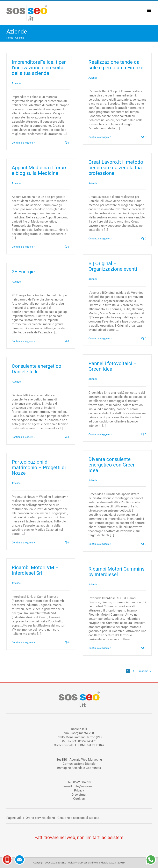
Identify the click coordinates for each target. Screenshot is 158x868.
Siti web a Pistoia (99, 863)
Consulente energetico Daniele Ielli (37, 369)
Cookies (79, 799)
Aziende (19, 38)
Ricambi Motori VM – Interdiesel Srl (35, 570)
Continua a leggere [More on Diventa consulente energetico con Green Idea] (99, 544)
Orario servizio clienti (40, 818)
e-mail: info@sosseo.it (79, 786)
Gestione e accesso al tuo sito (78, 818)
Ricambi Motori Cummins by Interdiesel (116, 572)
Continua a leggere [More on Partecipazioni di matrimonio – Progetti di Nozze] (22, 543)
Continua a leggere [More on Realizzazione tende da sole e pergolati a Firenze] (99, 137)
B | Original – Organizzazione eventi (113, 266)
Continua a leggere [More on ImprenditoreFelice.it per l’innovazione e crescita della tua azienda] (22, 143)
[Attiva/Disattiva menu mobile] (149, 10)
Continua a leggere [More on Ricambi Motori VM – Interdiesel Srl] (22, 643)
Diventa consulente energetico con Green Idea (112, 465)
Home (10, 38)
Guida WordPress (78, 863)
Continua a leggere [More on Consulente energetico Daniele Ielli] (22, 437)
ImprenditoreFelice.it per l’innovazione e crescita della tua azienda (39, 68)
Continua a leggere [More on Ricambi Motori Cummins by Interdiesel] (99, 648)
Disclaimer (79, 795)
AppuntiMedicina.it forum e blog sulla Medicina (40, 170)
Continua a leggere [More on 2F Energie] (22, 341)
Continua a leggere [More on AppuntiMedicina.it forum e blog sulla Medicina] (22, 247)
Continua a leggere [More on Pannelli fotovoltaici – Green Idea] (99, 434)
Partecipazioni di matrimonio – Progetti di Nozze (39, 468)
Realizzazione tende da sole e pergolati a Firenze (116, 65)
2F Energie (23, 272)
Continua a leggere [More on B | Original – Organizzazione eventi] (99, 339)
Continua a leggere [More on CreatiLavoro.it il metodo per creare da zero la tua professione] (99, 239)
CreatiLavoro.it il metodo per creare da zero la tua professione (116, 168)
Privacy (79, 790)
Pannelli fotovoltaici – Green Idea (113, 366)
